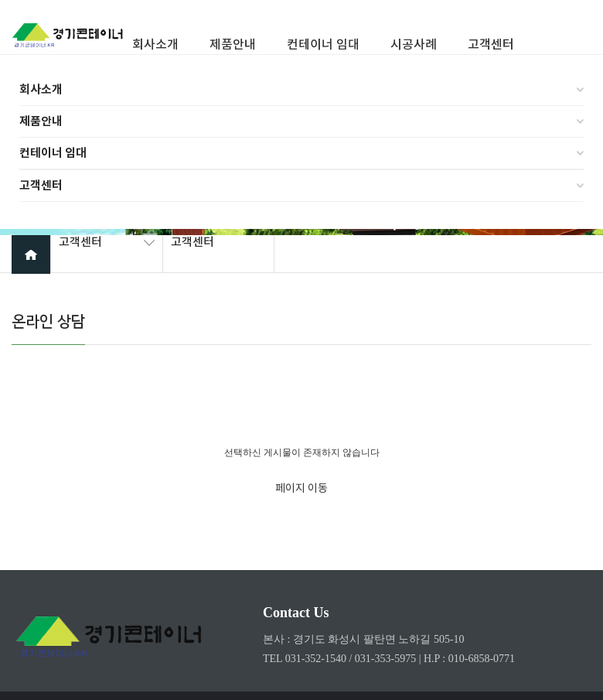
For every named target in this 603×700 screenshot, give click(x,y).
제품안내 (41, 121)
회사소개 (41, 90)
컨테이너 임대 (53, 153)
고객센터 (41, 186)
